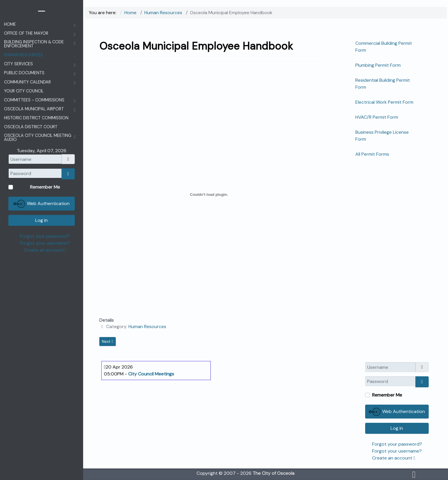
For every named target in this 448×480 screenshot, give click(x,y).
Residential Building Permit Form (383, 84)
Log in (397, 428)
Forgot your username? (397, 451)
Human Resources (147, 326)
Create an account (394, 458)
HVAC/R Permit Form (377, 117)
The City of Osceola (274, 473)
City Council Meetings (151, 374)
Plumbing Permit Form (378, 65)
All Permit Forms (372, 154)
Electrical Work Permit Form (384, 102)
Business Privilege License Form (382, 136)
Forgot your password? (397, 444)
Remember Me (387, 395)
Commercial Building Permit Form (384, 47)
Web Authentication (397, 412)
